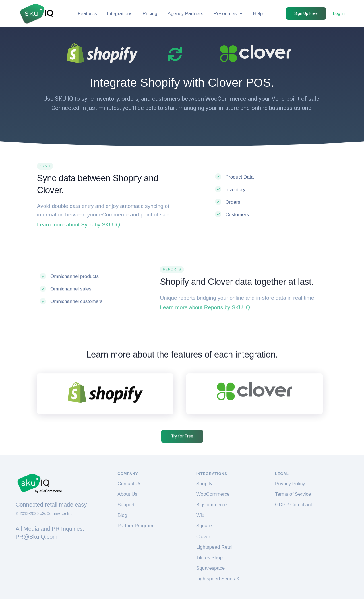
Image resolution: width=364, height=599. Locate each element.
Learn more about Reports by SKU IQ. (206, 354)
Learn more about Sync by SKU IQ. (79, 225)
